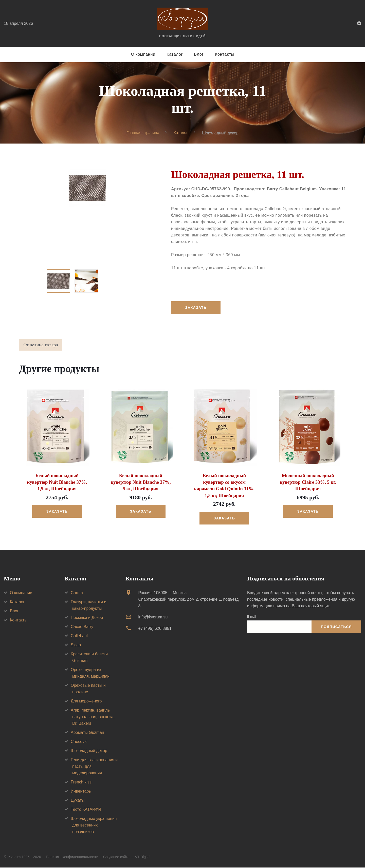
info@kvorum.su (153, 618)
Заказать (196, 308)
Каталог (175, 54)
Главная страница (142, 133)
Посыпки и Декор (87, 618)
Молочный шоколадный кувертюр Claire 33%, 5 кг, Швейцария (308, 483)
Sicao (76, 645)
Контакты (225, 54)
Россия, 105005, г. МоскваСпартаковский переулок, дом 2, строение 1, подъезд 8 (188, 600)
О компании (143, 54)
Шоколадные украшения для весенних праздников (94, 826)
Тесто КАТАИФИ (86, 810)
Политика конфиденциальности (72, 857)
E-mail (251, 617)
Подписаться (336, 627)
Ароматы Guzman (87, 733)
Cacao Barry (82, 627)
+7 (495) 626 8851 (155, 629)
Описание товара (43, 346)
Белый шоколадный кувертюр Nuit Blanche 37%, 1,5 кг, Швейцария (57, 483)
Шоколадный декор (89, 751)
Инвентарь (81, 792)
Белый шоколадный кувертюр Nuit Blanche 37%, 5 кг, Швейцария (141, 483)
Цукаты (78, 801)
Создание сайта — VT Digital (127, 857)
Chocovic (79, 742)
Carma (77, 593)
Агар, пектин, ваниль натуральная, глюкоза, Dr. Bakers (93, 717)
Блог (199, 54)
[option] (87, 188)
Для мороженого (86, 702)
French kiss (81, 783)
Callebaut (79, 636)
